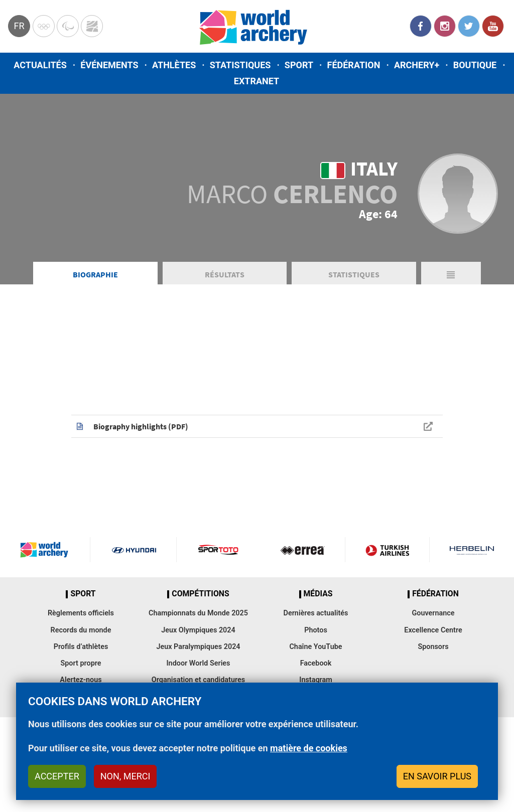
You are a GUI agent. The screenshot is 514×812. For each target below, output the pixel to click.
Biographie (95, 274)
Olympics (44, 26)
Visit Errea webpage (302, 550)
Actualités (40, 65)
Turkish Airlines (387, 550)
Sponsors (433, 647)
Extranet (256, 81)
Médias (318, 594)
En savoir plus (437, 776)
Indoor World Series (198, 663)
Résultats (225, 274)
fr (19, 26)
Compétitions (200, 594)
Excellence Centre (433, 630)
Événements (109, 65)
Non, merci (125, 776)
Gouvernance (433, 613)
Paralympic (68, 26)
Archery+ (417, 65)
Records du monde (81, 630)
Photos (316, 630)
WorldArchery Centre (92, 26)
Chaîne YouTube (315, 647)
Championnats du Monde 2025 (198, 613)
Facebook (421, 26)
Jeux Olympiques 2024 (198, 630)
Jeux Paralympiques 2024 (198, 647)
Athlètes (174, 65)
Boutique (475, 65)
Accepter (57, 776)
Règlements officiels (81, 613)
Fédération (354, 65)
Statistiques (240, 65)
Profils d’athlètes (81, 647)
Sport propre (81, 663)
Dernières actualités (316, 613)
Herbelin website (472, 550)
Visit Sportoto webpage (219, 550)
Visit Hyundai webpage (134, 550)
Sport (299, 65)
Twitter (469, 26)
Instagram (445, 26)
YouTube (493, 26)
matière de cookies (309, 748)
